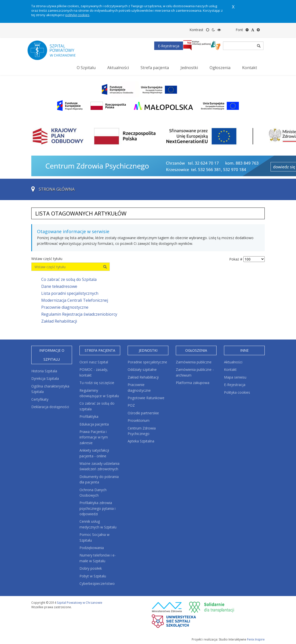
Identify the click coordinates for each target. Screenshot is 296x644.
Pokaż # (236, 259)
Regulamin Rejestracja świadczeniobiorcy (79, 314)
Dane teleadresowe (59, 286)
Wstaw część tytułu (47, 259)
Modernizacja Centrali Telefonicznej (75, 300)
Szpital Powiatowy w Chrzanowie (80, 603)
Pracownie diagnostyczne (65, 307)
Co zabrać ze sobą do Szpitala (69, 279)
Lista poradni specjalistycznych (70, 293)
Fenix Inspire (256, 639)
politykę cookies (77, 15)
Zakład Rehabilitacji (59, 321)
